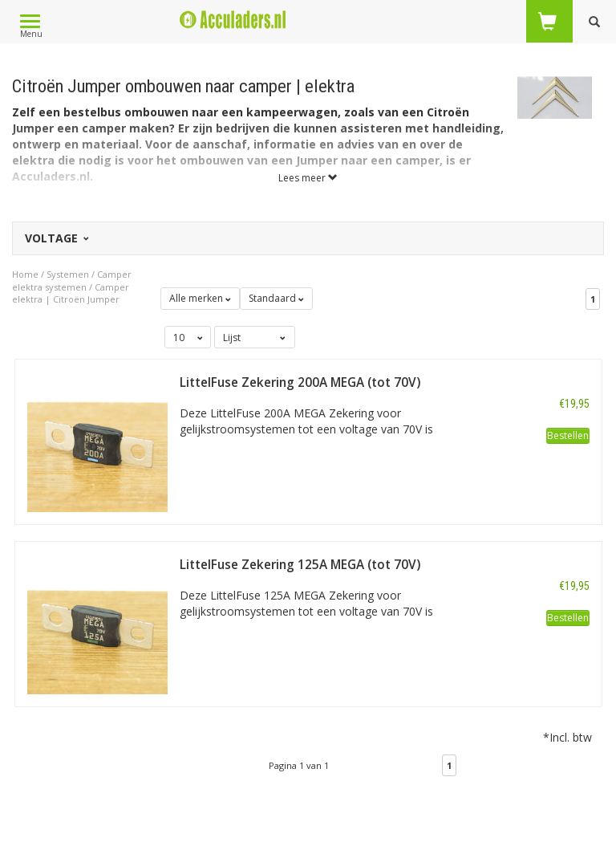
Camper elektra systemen (72, 281)
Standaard (276, 298)
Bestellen (568, 435)
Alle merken (200, 298)
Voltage (56, 238)
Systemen (68, 274)
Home (25, 274)
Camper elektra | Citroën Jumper (71, 293)
